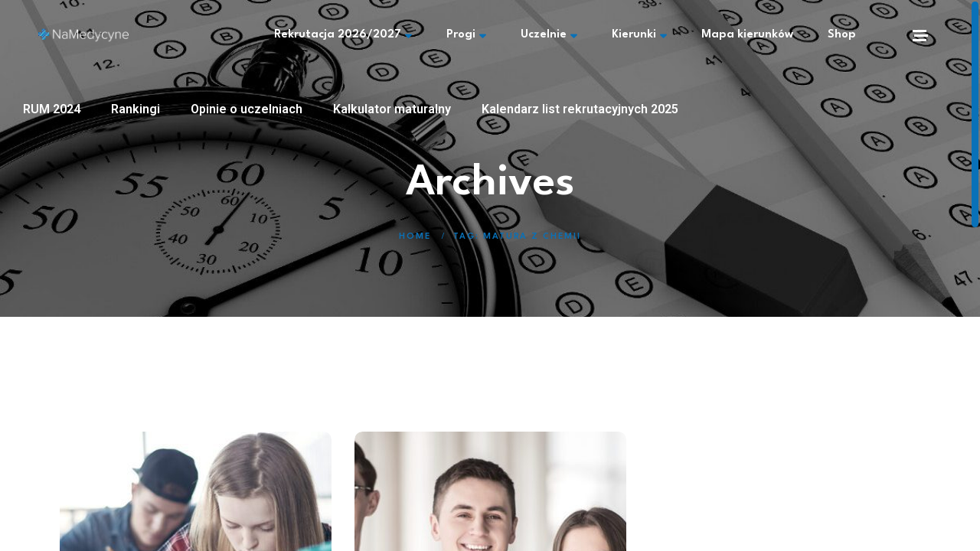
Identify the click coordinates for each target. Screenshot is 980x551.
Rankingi (136, 109)
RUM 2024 (52, 109)
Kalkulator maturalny (392, 109)
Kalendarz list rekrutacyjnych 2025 (580, 109)
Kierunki (639, 35)
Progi (466, 35)
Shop (842, 35)
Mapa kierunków (747, 35)
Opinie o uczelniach (247, 109)
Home (415, 237)
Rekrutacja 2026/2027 (343, 35)
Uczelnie (549, 35)
